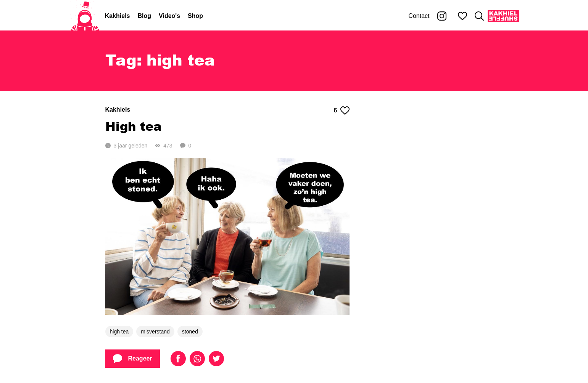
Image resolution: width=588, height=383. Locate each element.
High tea (133, 126)
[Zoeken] (479, 16)
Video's (169, 16)
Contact (419, 16)
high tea (119, 332)
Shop (195, 16)
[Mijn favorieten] (462, 16)
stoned (190, 332)
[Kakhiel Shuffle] (503, 16)
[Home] (85, 16)
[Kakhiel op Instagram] (442, 16)
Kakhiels (118, 16)
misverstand (155, 332)
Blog (145, 16)
